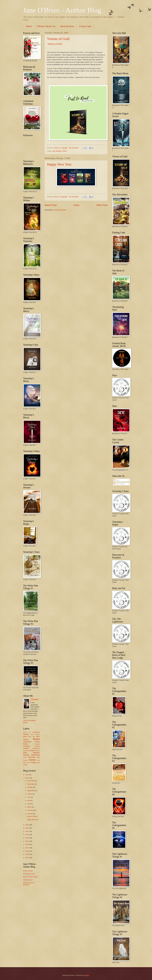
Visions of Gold (58, 39)
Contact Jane (85, 26)
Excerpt (37, 744)
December (31, 781)
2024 (27, 825)
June (29, 797)
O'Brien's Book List (46, 26)
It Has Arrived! (28, 871)
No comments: (74, 148)
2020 (27, 838)
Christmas (27, 742)
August (30, 794)
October (30, 787)
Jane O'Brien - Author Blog (62, 10)
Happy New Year (59, 164)
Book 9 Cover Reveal (30, 877)
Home (29, 26)
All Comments (119, 484)
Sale (38, 757)
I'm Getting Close (29, 874)
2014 (27, 858)
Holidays (26, 748)
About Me (27, 732)
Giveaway (27, 746)
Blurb (25, 736)
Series (65, 151)
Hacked (37, 746)
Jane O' (36, 699)
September (31, 791)
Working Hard (28, 880)
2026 (27, 775)
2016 (27, 851)
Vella (38, 763)
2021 (27, 835)
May (29, 800)
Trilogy (33, 762)
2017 (27, 848)
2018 (27, 844)
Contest (37, 742)
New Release (57, 151)
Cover (26, 744)
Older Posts (102, 205)
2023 (27, 828)
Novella (26, 755)
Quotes (25, 757)
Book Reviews (67, 26)
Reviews (32, 757)
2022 (27, 831)
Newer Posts (51, 205)
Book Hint (32, 737)
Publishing (36, 755)
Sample (25, 760)
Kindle (32, 751)
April (29, 804)
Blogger (87, 975)
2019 (27, 841)
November (31, 784)
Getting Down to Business (29, 884)
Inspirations (36, 748)
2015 (27, 854)
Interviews (26, 751)
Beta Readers (35, 734)
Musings (37, 751)
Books (36, 739)
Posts (116, 480)
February (31, 810)
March (30, 807)
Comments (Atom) (60, 210)
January (30, 814)
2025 (27, 778)
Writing (25, 765)
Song (38, 760)
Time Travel (27, 763)
